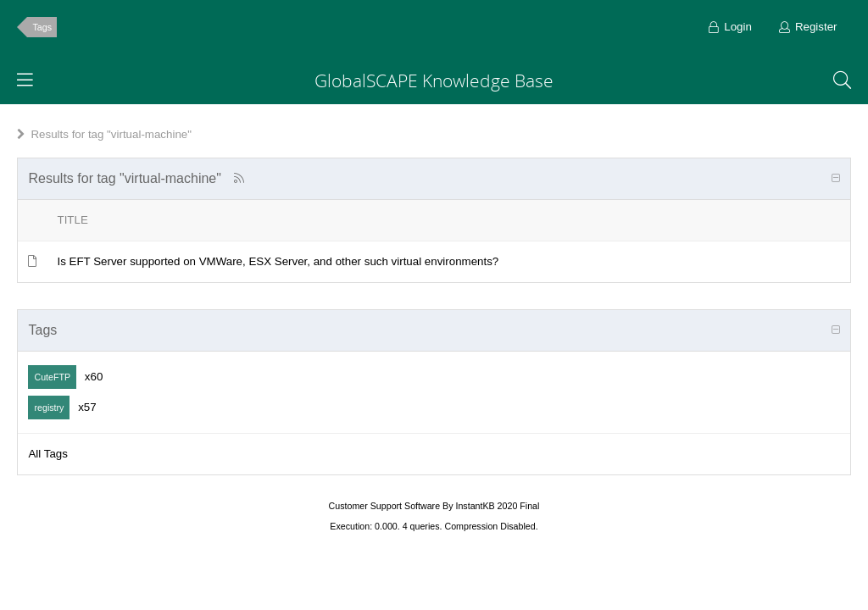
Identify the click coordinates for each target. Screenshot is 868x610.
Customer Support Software (385, 506)
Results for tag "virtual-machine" (111, 134)
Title (72, 220)
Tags (42, 27)
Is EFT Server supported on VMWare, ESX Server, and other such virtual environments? (278, 261)
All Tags (47, 454)
